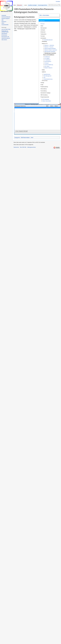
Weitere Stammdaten (47, 101)
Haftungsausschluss (31, 147)
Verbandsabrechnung (48, 79)
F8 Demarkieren (48, 61)
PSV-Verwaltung (46, 99)
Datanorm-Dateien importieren (51, 50)
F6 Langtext (47, 58)
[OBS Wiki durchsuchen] (54, 5)
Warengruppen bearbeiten (50, 52)
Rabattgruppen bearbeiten (50, 53)
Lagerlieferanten (47, 74)
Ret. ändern (47, 66)
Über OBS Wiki (23, 147)
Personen (43, 24)
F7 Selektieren (48, 60)
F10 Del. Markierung (49, 65)
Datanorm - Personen (49, 47)
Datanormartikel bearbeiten (50, 48)
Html (32, 138)
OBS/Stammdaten (25, 138)
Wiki (41, 15)
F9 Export (47, 63)
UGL (45, 77)
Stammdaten (46, 15)
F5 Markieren (47, 57)
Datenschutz (16, 147)
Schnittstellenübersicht (48, 40)
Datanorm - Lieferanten (49, 45)
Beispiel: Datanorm (48, 68)
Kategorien (17, 138)
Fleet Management (47, 76)
